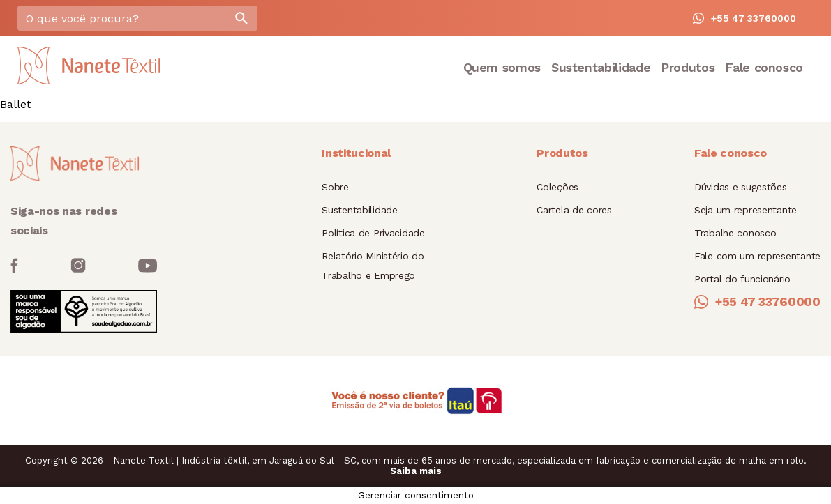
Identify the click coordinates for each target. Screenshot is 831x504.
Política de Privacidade (373, 233)
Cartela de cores (574, 210)
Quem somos (502, 67)
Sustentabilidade (601, 67)
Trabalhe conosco (735, 233)
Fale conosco (764, 67)
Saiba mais (416, 471)
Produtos (688, 67)
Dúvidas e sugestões (741, 187)
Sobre (335, 187)
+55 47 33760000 (744, 18)
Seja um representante (746, 210)
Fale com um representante (757, 256)
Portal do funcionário (742, 279)
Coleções (557, 187)
